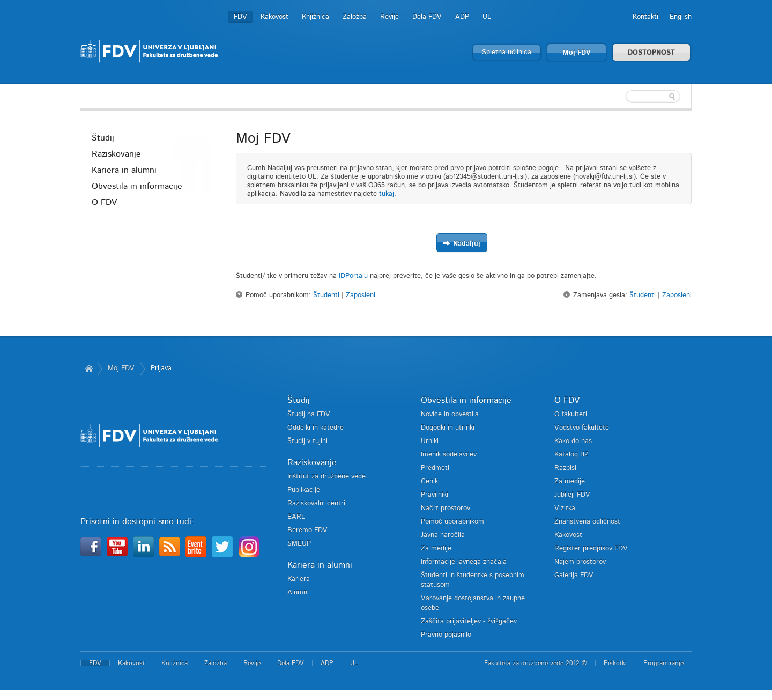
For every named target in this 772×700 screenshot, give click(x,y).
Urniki (430, 441)
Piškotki (615, 663)
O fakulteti (571, 414)
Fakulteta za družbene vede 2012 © (536, 663)
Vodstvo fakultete (582, 428)
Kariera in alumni (124, 170)
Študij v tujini (307, 441)
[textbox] (622, 97)
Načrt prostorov (446, 508)
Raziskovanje (116, 154)
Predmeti (435, 468)
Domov (89, 369)
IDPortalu (353, 276)
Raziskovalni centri (316, 503)
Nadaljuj (462, 243)
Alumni (298, 592)
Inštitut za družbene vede (326, 477)
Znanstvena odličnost (587, 522)
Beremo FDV (307, 530)
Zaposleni (361, 295)
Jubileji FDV (572, 495)
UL (487, 17)
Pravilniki (435, 495)
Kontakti (645, 17)
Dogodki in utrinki (448, 428)
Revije (389, 17)
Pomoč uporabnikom (452, 522)
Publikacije (304, 490)
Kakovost (274, 17)
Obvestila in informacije (137, 186)
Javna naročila (443, 535)
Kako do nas (573, 441)
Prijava (161, 368)
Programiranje (663, 663)
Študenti (326, 295)
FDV (240, 17)
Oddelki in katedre (316, 428)
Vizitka (565, 508)
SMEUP (299, 544)
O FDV (104, 202)
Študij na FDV (309, 414)
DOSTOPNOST (651, 53)
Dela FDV (427, 17)
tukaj (387, 194)
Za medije (436, 548)
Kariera (299, 579)
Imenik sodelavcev (449, 455)
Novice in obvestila (450, 414)
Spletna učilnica (507, 52)
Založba (355, 17)
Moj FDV (577, 53)
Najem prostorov (580, 562)
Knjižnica (316, 17)
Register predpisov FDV (591, 548)
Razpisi (565, 468)
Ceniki (430, 481)
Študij (103, 138)
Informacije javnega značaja (464, 562)
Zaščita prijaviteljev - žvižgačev (469, 621)
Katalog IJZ (571, 455)
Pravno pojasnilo (446, 635)
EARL (296, 517)
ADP (462, 17)
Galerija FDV (574, 575)
